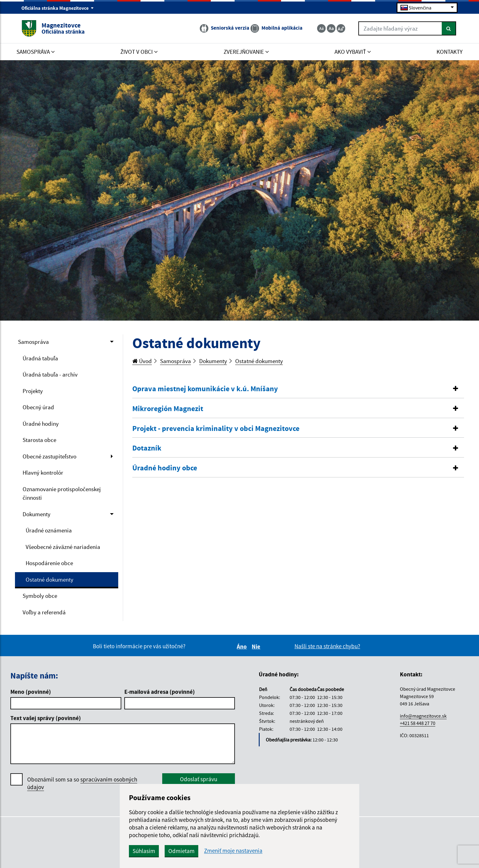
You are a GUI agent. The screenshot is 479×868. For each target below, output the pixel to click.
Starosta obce (39, 440)
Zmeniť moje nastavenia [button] (233, 851)
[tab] (298, 389)
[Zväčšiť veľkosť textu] (341, 28)
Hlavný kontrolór (43, 473)
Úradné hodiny (41, 424)
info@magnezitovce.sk (423, 716)
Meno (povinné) (31, 692)
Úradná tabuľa (40, 358)
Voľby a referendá (44, 612)
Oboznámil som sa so (82, 783)
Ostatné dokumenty (49, 579)
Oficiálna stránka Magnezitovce (58, 8)
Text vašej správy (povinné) (46, 718)
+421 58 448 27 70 (418, 723)
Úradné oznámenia (49, 530)
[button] (298, 389)
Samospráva (33, 342)
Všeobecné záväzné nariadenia (63, 547)
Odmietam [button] (181, 851)
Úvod (142, 361)
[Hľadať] (449, 28)
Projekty (33, 391)
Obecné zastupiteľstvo (49, 456)
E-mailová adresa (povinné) (160, 692)
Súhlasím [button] (144, 851)
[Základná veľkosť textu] (331, 28)
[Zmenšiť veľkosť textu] (321, 28)
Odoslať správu (199, 779)
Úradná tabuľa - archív (50, 374)
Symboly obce (40, 596)
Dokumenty (37, 514)
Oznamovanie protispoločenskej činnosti (62, 493)
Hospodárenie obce (49, 563)
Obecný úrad (38, 407)
